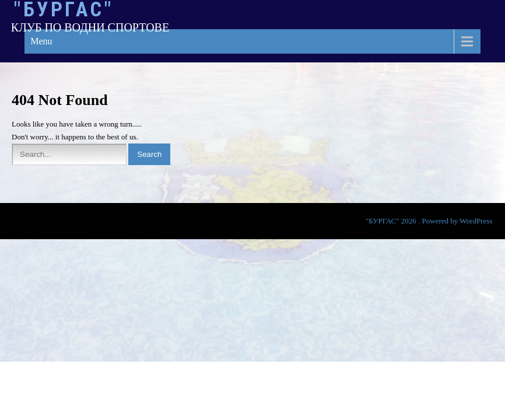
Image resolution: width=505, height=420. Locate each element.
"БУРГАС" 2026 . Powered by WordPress (429, 221)
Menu (41, 41)
